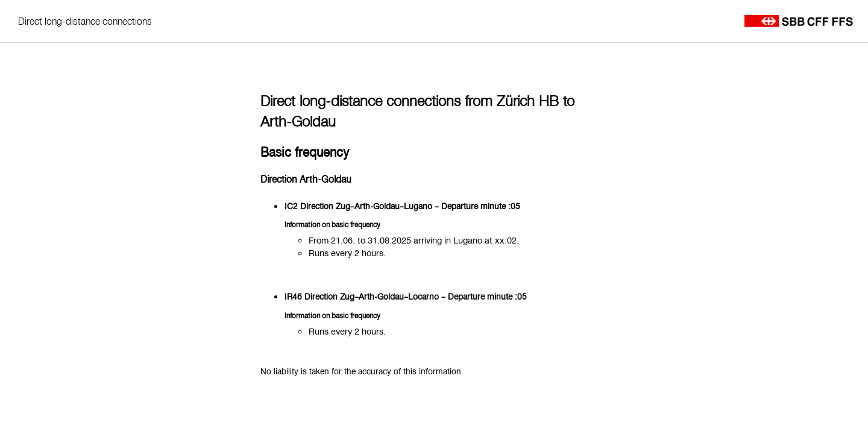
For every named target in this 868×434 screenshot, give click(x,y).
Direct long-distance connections (85, 21)
